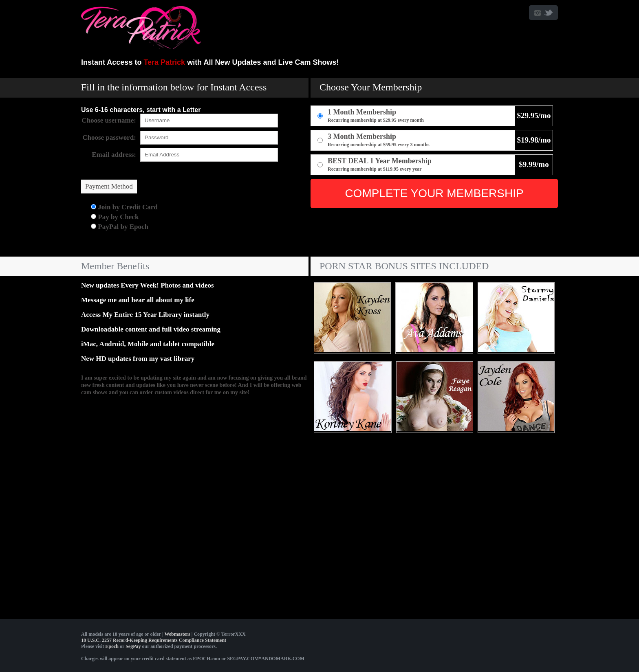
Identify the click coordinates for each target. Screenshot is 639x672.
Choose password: (109, 137)
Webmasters (177, 634)
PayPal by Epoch (120, 227)
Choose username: (109, 120)
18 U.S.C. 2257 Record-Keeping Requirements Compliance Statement (154, 640)
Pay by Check (115, 217)
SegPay (133, 646)
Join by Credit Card (124, 207)
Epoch (112, 646)
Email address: (114, 155)
